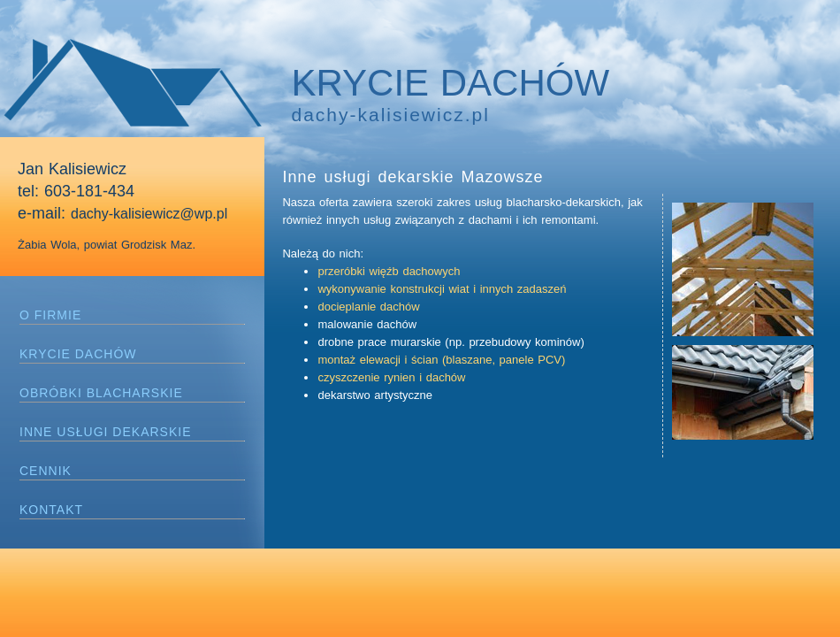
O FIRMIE (50, 315)
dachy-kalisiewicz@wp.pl (149, 214)
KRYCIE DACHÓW (78, 354)
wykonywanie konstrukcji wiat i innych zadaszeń (442, 289)
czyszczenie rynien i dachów (391, 377)
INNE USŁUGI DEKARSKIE (106, 432)
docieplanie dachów (368, 307)
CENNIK (46, 471)
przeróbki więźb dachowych (389, 271)
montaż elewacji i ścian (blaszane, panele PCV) (441, 360)
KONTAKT (51, 510)
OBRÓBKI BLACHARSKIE (101, 393)
